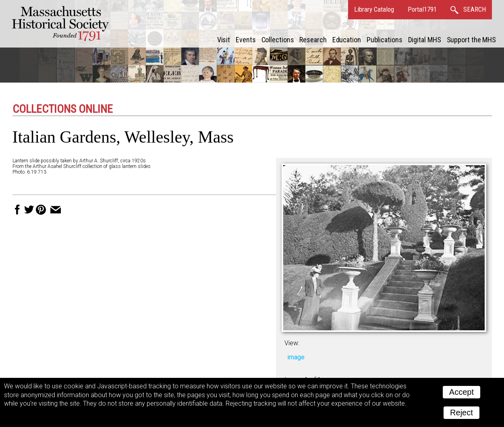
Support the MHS (472, 40)
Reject (461, 412)
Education (347, 40)
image (296, 357)
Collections (278, 40)
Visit (224, 40)
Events (246, 40)
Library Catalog (374, 9)
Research (313, 40)
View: (292, 343)
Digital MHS (425, 40)
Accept (461, 392)
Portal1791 (422, 9)
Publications (385, 40)
